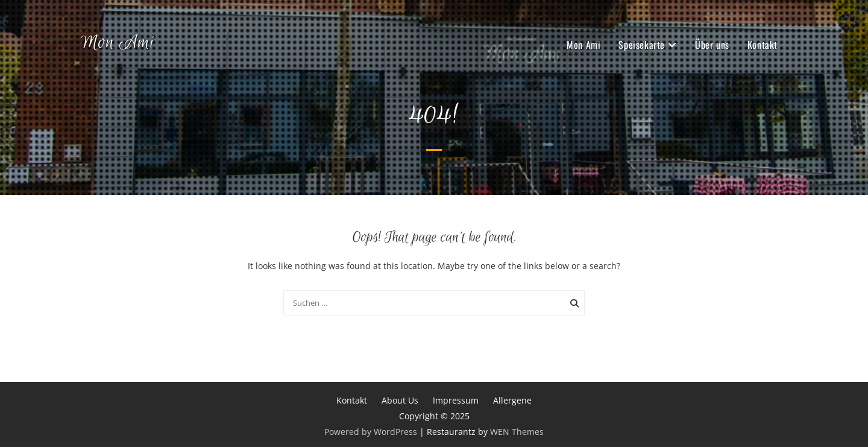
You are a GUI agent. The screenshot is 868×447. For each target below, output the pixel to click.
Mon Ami (118, 43)
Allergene (512, 400)
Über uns (712, 45)
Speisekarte (642, 45)
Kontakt (763, 45)
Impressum (456, 400)
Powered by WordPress (371, 432)
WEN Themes (517, 432)
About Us (400, 400)
